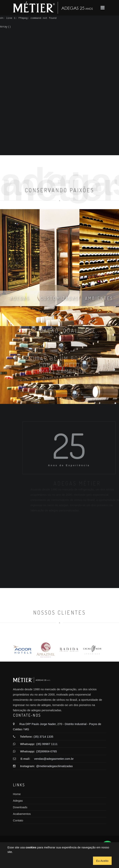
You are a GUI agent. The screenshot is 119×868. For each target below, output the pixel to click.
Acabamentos (22, 814)
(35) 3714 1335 (43, 737)
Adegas (18, 801)
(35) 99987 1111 (47, 744)
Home (17, 794)
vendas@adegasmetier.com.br (54, 759)
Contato (18, 820)
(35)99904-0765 (46, 751)
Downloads (20, 807)
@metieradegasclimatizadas (53, 766)
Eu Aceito (102, 861)
